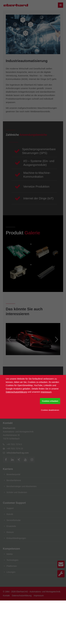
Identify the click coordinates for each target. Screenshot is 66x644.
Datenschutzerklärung (16, 392)
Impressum (46, 392)
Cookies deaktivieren (50, 410)
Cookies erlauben (50, 401)
